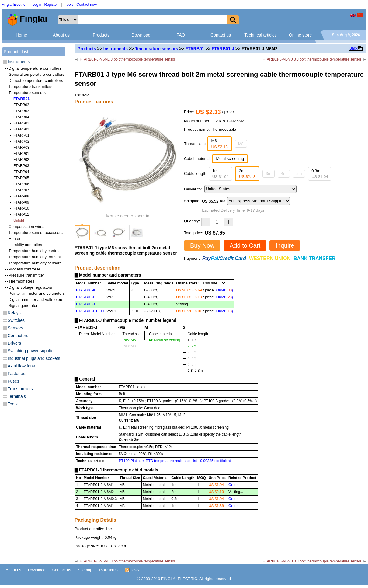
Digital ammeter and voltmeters (36, 299)
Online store (300, 35)
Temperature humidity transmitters (38, 257)
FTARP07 (21, 190)
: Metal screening (164, 340)
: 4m (192, 358)
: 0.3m (195, 371)
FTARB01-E (86, 297)
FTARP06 (21, 184)
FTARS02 (21, 129)
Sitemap (85, 570)
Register (51, 5)
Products (101, 35)
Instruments (116, 49)
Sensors (15, 328)
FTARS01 (21, 123)
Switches (16, 320)
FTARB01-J (223, 49)
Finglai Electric (13, 5)
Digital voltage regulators (30, 287)
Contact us (221, 35)
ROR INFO (109, 570)
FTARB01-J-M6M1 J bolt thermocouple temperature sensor (128, 59)
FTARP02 (21, 160)
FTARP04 (21, 172)
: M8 (129, 346)
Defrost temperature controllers (36, 80)
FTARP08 (21, 196)
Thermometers (21, 281)
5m (299, 174)
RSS (132, 570)
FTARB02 (21, 105)
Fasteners (17, 374)
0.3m (320, 174)
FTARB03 (21, 111)
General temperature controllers (36, 74)
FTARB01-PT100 (90, 311)
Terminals (17, 396)
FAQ (181, 35)
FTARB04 (21, 117)
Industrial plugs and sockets (34, 358)
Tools (69, 5)
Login (37, 5)
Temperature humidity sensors (35, 263)
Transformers (20, 389)
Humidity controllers (26, 245)
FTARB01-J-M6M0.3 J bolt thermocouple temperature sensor (312, 59)
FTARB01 (195, 49)
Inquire (285, 245)
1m (220, 174)
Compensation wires (26, 226)
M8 (241, 144)
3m (269, 174)
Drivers (14, 343)
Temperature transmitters (31, 87)
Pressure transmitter (26, 275)
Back (354, 48)
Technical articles (260, 35)
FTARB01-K (86, 290)
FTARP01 (21, 154)
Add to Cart (245, 245)
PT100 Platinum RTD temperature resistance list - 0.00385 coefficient (175, 461)
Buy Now (202, 245)
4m (284, 174)
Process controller (24, 269)
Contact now (87, 5)
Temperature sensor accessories (37, 233)
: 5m (192, 364)
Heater (14, 239)
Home (21, 35)
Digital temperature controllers (35, 68)
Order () (225, 290)
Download (141, 35)
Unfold (19, 221)
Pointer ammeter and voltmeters (37, 293)
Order (233, 485)
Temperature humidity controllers (37, 251)
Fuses (13, 381)
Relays (14, 313)
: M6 (129, 340)
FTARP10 (21, 208)
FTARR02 (21, 141)
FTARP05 (21, 178)
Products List (16, 52)
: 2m (192, 346)
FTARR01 (21, 135)
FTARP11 (21, 214)
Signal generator (23, 306)
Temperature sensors (156, 49)
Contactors (18, 336)
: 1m (192, 340)
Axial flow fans (21, 366)
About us (61, 35)
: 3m (192, 352)
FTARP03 (21, 166)
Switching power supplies (31, 351)
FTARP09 (21, 202)
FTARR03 (21, 148)
